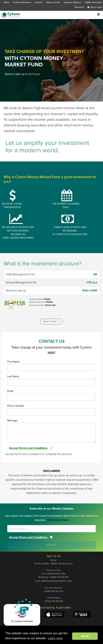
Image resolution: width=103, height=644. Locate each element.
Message (52, 431)
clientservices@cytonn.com (57, 581)
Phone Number (52, 410)
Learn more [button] (55, 638)
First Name (52, 366)
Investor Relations (22, 3)
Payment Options (72, 3)
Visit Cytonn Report (58, 520)
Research (79, 7)
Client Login (95, 7)
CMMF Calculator (93, 3)
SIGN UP (51, 545)
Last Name (52, 380)
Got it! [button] (85, 636)
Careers (39, 3)
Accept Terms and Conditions (30, 448)
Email (52, 395)
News (6, 3)
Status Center (53, 3)
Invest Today (52, 322)
